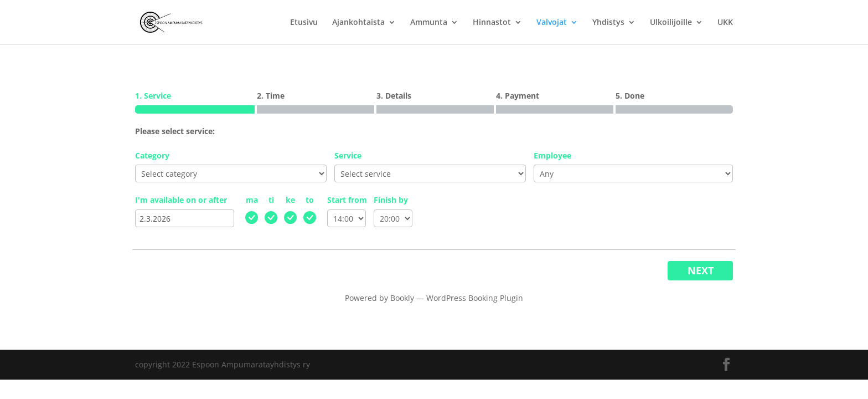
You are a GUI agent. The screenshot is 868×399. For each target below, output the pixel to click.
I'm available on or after (181, 200)
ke (290, 200)
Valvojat (552, 23)
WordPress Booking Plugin (475, 298)
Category (152, 155)
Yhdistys (608, 23)
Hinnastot (492, 23)
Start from (347, 200)
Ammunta (429, 23)
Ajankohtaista (358, 23)
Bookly (402, 298)
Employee (552, 155)
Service (348, 155)
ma (252, 200)
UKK (725, 23)
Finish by (391, 200)
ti (271, 200)
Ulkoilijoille (671, 23)
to (310, 200)
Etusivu (304, 23)
